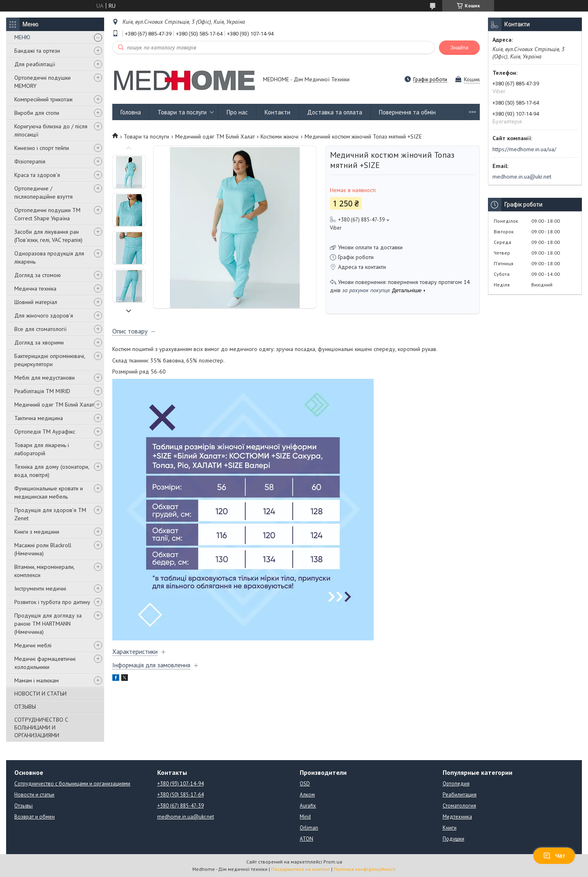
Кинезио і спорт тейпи (42, 148)
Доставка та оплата (335, 112)
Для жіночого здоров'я (44, 315)
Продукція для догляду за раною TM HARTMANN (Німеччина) (48, 624)
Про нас (237, 112)
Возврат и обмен (35, 817)
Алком (307, 795)
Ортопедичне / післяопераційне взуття (43, 192)
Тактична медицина (39, 418)
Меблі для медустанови (45, 378)
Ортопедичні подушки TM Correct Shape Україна (47, 214)
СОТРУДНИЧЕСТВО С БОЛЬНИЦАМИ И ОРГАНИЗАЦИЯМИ (41, 727)
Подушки (453, 839)
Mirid (305, 817)
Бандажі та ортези (37, 51)
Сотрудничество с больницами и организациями (72, 784)
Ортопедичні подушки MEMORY (42, 82)
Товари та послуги (182, 112)
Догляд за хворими (39, 342)
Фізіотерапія (30, 161)
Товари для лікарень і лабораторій (42, 449)
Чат (554, 856)
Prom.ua (333, 862)
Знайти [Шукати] (459, 48)
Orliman (309, 828)
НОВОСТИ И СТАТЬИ (40, 694)
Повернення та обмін (407, 112)
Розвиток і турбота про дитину (52, 602)
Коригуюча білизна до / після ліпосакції (51, 130)
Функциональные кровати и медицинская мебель (49, 492)
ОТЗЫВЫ (25, 707)
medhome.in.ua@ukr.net (522, 177)
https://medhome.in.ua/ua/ (524, 149)
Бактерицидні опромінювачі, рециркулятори (50, 360)
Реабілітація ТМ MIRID (42, 391)
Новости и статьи (34, 795)
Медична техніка (35, 289)
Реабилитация (460, 795)
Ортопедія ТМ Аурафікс (45, 432)
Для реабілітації (35, 64)
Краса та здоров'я (37, 175)
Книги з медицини (37, 532)
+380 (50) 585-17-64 (180, 795)
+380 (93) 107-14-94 (180, 784)
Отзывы (23, 806)
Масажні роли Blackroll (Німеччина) (43, 549)
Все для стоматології (40, 329)
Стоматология (459, 806)
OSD (305, 784)
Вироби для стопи (37, 113)
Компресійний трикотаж (43, 99)
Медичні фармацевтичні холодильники (45, 663)
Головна (131, 112)
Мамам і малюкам (37, 680)
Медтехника (457, 817)
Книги (450, 828)
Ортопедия (456, 784)
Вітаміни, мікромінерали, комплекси (44, 571)
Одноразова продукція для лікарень (49, 257)
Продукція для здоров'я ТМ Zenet (50, 514)
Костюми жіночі (280, 136)
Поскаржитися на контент (301, 869)
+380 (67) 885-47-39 (180, 806)
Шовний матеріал (36, 302)
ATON (306, 839)
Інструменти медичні (40, 588)
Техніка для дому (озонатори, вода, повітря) (52, 471)
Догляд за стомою (38, 275)
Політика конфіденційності (365, 869)
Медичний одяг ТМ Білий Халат (54, 405)
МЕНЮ (22, 37)
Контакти (277, 112)
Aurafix (308, 806)
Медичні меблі (33, 645)
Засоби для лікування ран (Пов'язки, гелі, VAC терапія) (48, 236)
